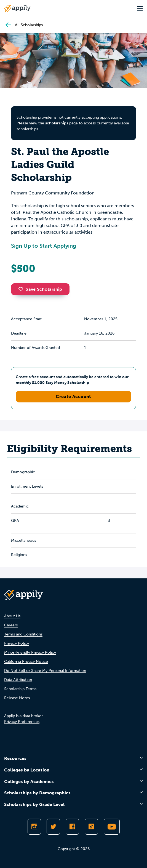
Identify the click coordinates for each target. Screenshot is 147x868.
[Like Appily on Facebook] (72, 827)
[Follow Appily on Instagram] (34, 827)
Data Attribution (18, 680)
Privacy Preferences (22, 722)
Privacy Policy (17, 643)
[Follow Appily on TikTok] (91, 827)
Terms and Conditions (23, 634)
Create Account (73, 396)
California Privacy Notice (26, 662)
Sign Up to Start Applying (44, 246)
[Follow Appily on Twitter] (53, 827)
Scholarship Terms (20, 689)
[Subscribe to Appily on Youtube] (112, 827)
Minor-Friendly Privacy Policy (30, 652)
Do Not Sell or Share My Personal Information (45, 671)
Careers (11, 625)
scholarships (57, 123)
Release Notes (17, 698)
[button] (22, 289)
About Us (12, 616)
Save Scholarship (40, 289)
